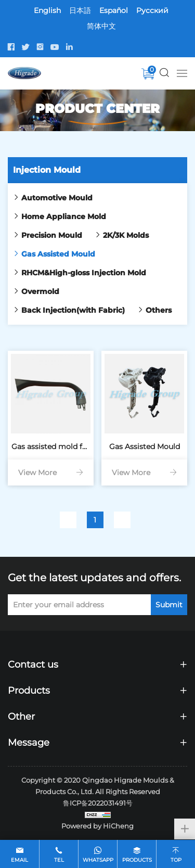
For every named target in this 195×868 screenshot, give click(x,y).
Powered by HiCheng (97, 826)
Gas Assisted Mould (58, 254)
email (19, 860)
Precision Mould (52, 235)
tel (59, 860)
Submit (169, 605)
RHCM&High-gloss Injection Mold (84, 273)
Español (114, 10)
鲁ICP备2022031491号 (98, 803)
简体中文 (101, 26)
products (137, 860)
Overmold (40, 291)
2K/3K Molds (126, 235)
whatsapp (98, 860)
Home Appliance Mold (64, 216)
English (47, 10)
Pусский (152, 10)
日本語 (80, 10)
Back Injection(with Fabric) (73, 310)
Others (159, 310)
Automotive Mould (57, 198)
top (176, 860)
